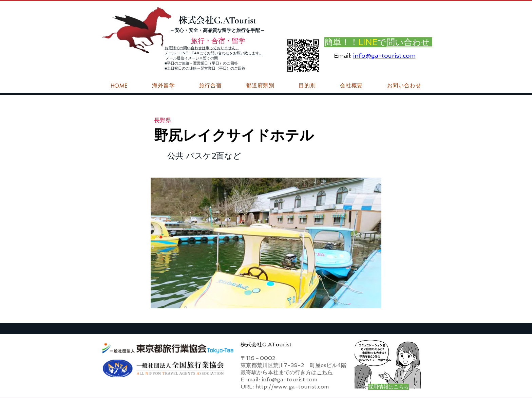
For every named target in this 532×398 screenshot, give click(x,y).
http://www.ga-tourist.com (292, 387)
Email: (343, 56)
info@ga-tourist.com (384, 56)
